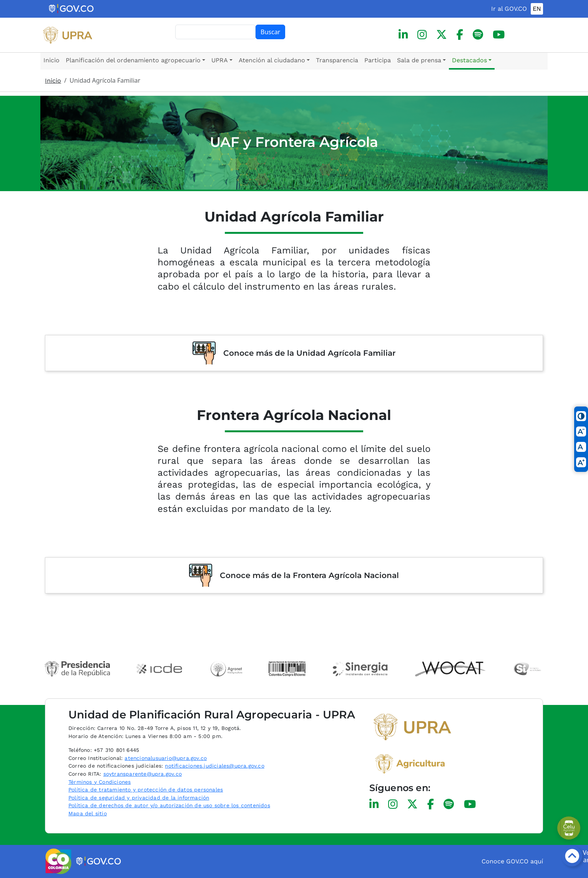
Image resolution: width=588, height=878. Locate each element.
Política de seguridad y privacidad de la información (139, 798)
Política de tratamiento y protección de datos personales (146, 790)
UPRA (220, 60)
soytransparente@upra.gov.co (143, 774)
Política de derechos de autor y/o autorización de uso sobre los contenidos (169, 805)
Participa (378, 60)
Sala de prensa (419, 60)
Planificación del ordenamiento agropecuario (133, 60)
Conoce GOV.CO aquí (512, 861)
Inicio (51, 60)
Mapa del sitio (88, 813)
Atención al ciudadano (272, 60)
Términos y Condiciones (100, 782)
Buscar (270, 32)
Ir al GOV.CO (509, 9)
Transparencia (337, 60)
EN (537, 9)
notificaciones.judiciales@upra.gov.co (214, 766)
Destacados (469, 60)
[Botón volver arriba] (572, 856)
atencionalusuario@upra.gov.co (166, 758)
